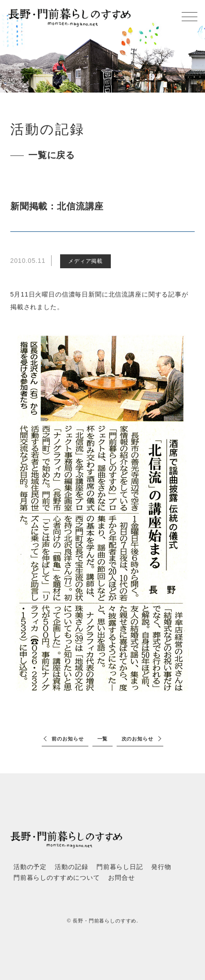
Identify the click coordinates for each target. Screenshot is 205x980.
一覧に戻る (52, 155)
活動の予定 (30, 867)
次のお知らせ (137, 739)
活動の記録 (71, 867)
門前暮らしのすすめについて (57, 878)
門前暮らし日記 (120, 867)
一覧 (103, 739)
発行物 (161, 867)
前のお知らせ (68, 739)
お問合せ (121, 878)
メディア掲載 (85, 261)
